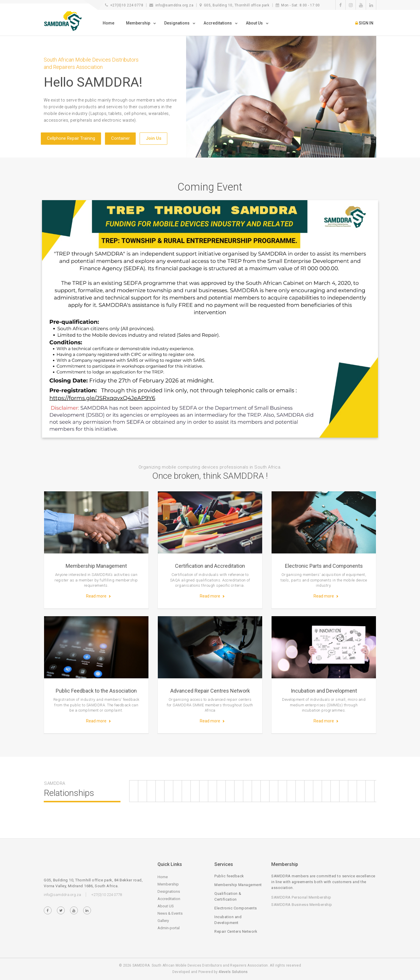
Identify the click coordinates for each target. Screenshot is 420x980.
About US (166, 906)
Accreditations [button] (218, 23)
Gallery (163, 921)
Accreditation (169, 899)
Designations (169, 891)
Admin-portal (169, 928)
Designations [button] (177, 23)
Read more (96, 596)
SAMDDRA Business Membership (302, 905)
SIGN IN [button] (364, 23)
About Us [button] (255, 23)
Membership (168, 884)
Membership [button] (139, 23)
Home (163, 877)
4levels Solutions (233, 972)
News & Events (170, 913)
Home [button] (108, 23)
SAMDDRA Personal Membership (301, 897)
